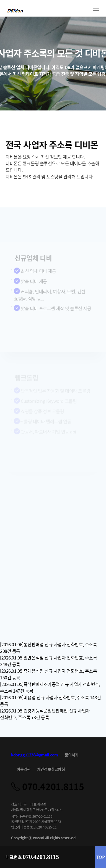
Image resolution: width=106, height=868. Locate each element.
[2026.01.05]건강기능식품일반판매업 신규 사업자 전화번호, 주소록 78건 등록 (45, 714)
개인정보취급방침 (51, 769)
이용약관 (24, 769)
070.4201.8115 (41, 857)
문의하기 (72, 755)
